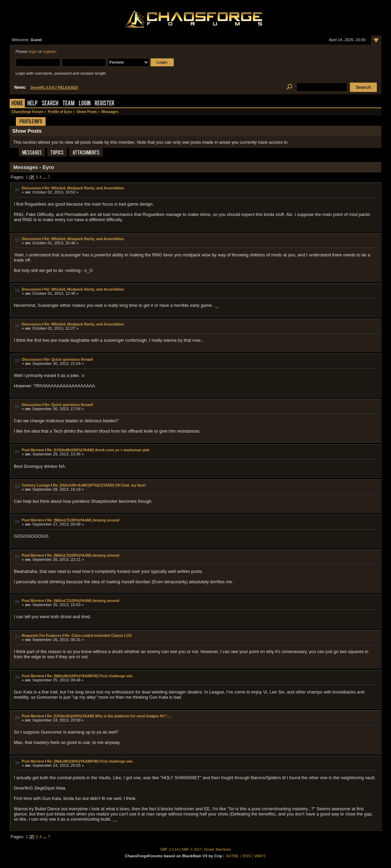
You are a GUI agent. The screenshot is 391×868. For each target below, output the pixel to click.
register (49, 51)
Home (17, 104)
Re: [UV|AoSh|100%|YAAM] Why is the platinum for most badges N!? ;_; (109, 716)
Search (50, 104)
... (45, 177)
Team (69, 104)
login (33, 51)
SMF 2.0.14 (170, 850)
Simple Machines (217, 850)
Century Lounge (36, 485)
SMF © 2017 (192, 850)
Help (32, 104)
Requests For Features (42, 635)
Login (85, 104)
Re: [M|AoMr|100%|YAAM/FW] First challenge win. (90, 676)
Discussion (32, 188)
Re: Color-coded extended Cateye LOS (98, 635)
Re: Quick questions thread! (69, 359)
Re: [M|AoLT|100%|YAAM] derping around (83, 520)
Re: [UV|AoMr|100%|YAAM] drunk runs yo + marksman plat (98, 450)
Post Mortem (33, 450)
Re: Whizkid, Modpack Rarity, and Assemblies (84, 188)
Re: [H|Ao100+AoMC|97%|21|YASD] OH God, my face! (99, 485)
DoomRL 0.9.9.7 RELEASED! (54, 88)
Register (104, 104)
